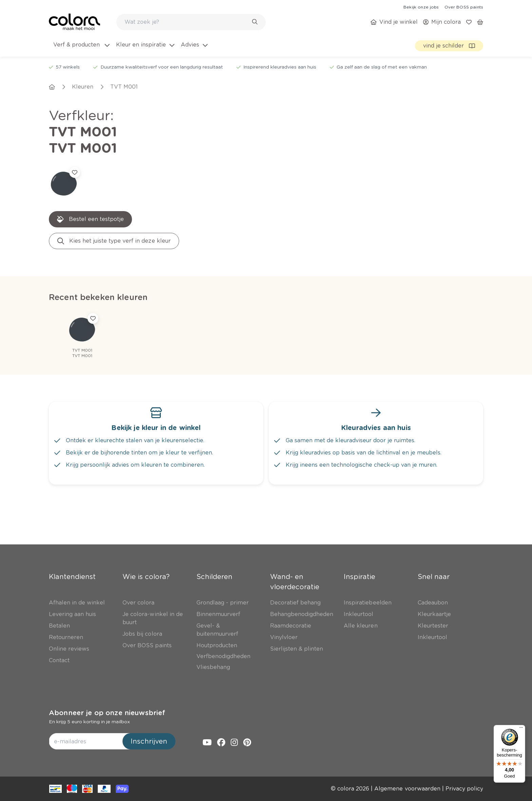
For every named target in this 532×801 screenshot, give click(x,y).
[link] (421, 7)
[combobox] (191, 22)
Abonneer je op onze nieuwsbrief (107, 713)
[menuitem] (81, 49)
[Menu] (521, 729)
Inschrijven (149, 741)
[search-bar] (187, 22)
